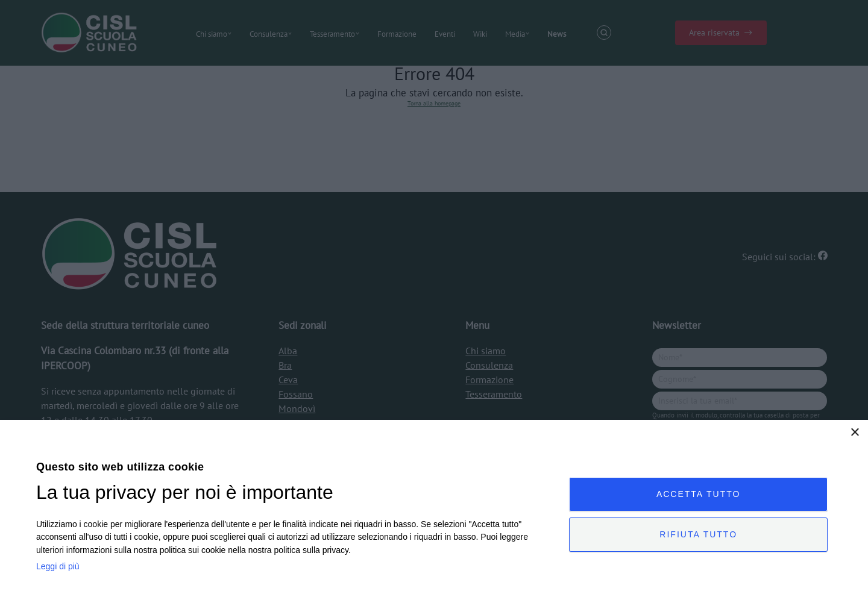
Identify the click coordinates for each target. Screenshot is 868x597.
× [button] (854, 433)
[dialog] (434, 508)
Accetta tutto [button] (699, 494)
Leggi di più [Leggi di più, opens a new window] (58, 566)
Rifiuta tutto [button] (698, 534)
